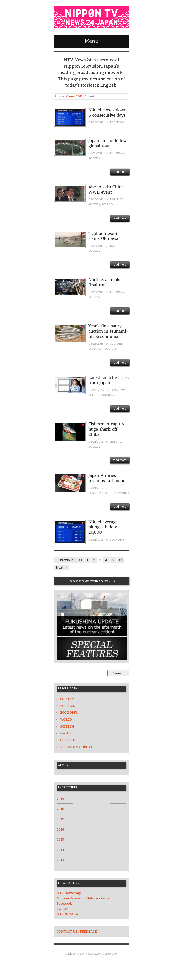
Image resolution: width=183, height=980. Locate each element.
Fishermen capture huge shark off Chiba (107, 429)
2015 (79, 97)
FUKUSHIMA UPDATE (77, 747)
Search (118, 673)
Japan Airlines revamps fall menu (107, 478)
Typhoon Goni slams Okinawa (103, 236)
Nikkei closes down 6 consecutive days (107, 112)
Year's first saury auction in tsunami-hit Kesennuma (108, 331)
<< (80, 560)
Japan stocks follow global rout (107, 143)
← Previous (65, 560)
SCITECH (94, 395)
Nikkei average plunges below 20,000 (103, 527)
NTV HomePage (69, 893)
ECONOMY (117, 122)
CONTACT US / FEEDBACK (77, 931)
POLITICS (116, 200)
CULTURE (116, 344)
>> (121, 560)
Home (69, 97)
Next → (62, 567)
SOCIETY (94, 158)
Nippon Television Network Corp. (83, 898)
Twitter (62, 909)
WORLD (107, 205)
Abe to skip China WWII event (106, 190)
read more (120, 172)
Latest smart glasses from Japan (108, 380)
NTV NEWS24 (67, 914)
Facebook (64, 904)
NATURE (116, 246)
